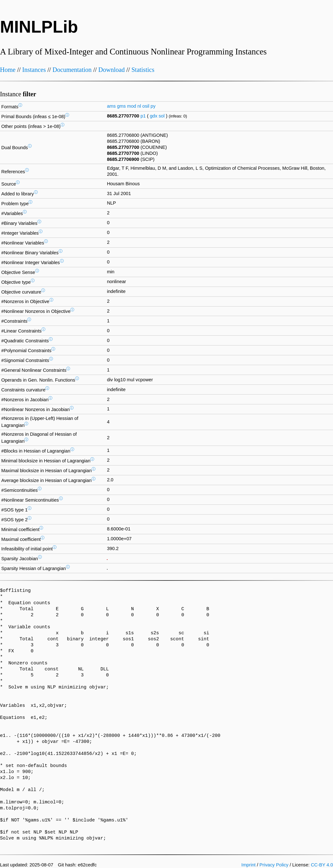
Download (111, 70)
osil (146, 106)
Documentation (72, 70)
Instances (34, 70)
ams (111, 106)
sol (162, 116)
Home (8, 70)
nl (139, 106)
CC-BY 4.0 (322, 865)
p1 (143, 116)
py (153, 106)
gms (121, 106)
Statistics (143, 70)
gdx (153, 116)
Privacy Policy (274, 865)
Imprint (248, 865)
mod (132, 106)
